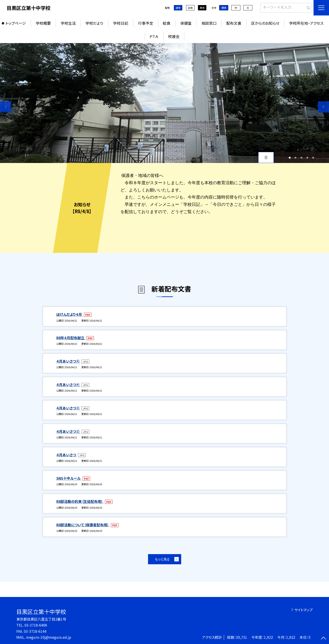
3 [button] (301, 158)
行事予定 (146, 23)
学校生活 (68, 23)
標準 (224, 8)
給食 (167, 23)
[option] (164, 103)
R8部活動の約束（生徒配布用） (80, 501)
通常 (178, 8)
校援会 (174, 36)
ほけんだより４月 (70, 314)
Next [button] (323, 107)
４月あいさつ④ (68, 385)
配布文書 (234, 23)
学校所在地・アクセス (306, 23)
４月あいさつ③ (68, 408)
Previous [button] (6, 107)
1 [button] (290, 158)
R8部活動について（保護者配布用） (83, 525)
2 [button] (296, 158)
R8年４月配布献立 (71, 338)
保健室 (186, 23)
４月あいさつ (67, 455)
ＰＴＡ (154, 36)
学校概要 (43, 23)
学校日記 (121, 23)
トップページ (16, 23)
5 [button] (313, 158)
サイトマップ (303, 610)
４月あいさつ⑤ (68, 361)
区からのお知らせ (265, 23)
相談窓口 (209, 23)
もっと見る (162, 559)
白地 (190, 8)
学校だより (94, 23)
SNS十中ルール (69, 478)
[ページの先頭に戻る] (323, 638)
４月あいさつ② (68, 431)
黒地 (202, 8)
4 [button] (307, 158)
